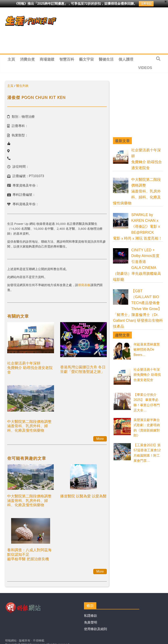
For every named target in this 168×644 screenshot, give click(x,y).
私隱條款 (91, 616)
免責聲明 (91, 622)
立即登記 (146, 4)
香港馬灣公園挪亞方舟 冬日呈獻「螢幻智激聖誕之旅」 (83, 369)
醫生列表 (22, 86)
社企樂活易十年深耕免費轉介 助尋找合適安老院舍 (30, 367)
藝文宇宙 (86, 59)
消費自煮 (27, 59)
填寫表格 (84, 285)
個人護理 (126, 59)
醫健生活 (106, 59)
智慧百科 (67, 59)
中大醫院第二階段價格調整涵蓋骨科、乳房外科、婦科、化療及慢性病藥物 (29, 426)
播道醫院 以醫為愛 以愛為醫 (83, 496)
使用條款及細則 (96, 629)
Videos (145, 68)
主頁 (11, 59)
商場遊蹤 (47, 59)
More (100, 439)
